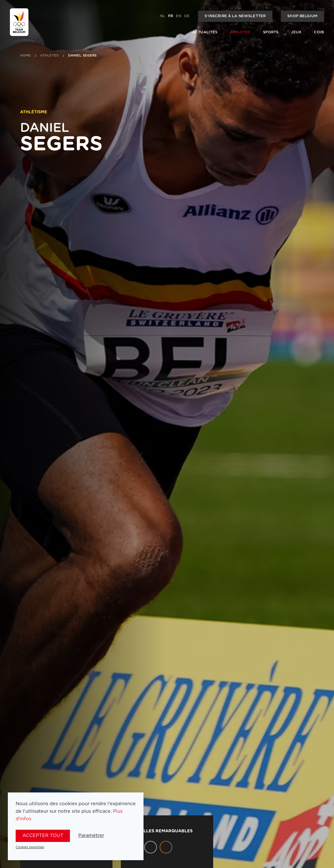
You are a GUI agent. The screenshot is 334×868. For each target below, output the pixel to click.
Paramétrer (91, 836)
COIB (319, 32)
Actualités (205, 32)
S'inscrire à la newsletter (235, 16)
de (187, 16)
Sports (271, 32)
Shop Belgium (302, 16)
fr (171, 16)
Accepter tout (43, 836)
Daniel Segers (82, 56)
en (179, 16)
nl (163, 16)
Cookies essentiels (30, 847)
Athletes (240, 32)
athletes (49, 56)
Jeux (296, 32)
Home (26, 56)
